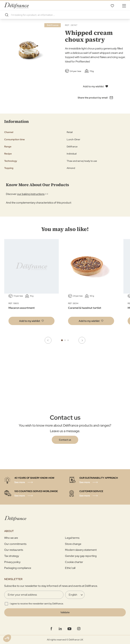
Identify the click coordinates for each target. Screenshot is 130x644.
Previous (48, 340)
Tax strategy (12, 556)
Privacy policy (12, 562)
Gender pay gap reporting (81, 556)
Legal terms (72, 538)
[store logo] (17, 5)
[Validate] (65, 612)
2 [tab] (65, 340)
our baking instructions (31, 194)
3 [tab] (68, 340)
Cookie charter (74, 562)
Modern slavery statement (81, 550)
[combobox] (65, 15)
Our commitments (15, 544)
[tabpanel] (91, 285)
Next (82, 340)
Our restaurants (14, 550)
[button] (31, 321)
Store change (73, 544)
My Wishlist (112, 6)
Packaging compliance (18, 568)
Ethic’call (70, 568)
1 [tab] (62, 340)
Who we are (11, 538)
